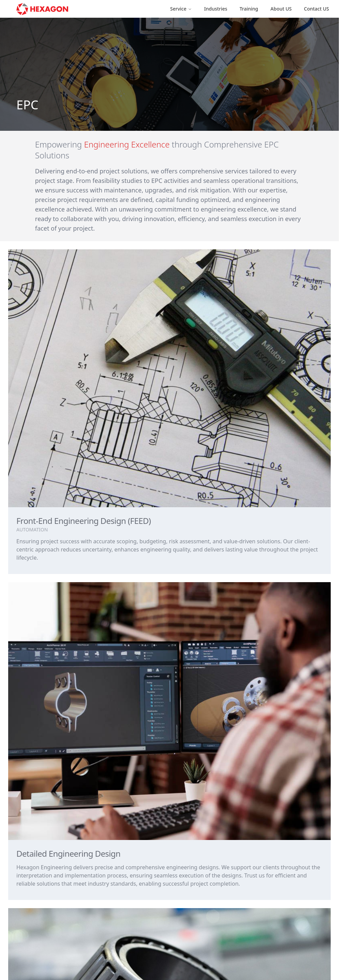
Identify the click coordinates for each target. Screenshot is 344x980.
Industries (216, 9)
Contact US (317, 9)
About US (281, 9)
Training (249, 9)
